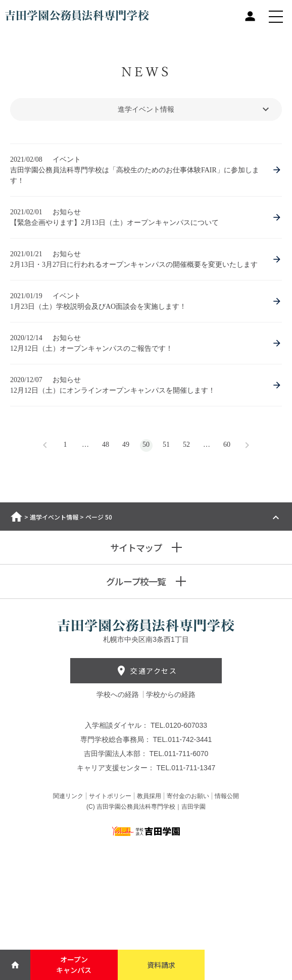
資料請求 (161, 965)
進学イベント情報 (54, 517)
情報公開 (227, 796)
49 (126, 445)
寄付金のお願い (188, 796)
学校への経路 (119, 694)
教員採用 (149, 796)
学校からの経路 (171, 694)
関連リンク (68, 796)
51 (166, 445)
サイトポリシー (110, 796)
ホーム (16, 517)
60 (227, 445)
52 (186, 445)
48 (106, 445)
